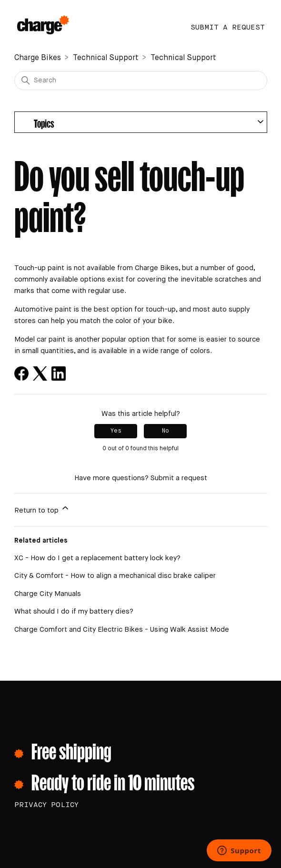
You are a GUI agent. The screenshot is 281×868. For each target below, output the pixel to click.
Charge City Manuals (48, 594)
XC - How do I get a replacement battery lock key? (97, 558)
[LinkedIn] (59, 373)
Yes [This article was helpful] (116, 431)
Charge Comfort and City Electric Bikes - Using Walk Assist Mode (122, 630)
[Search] (141, 81)
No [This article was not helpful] (166, 431)
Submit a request (228, 27)
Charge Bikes (38, 58)
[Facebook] (21, 373)
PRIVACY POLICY (46, 805)
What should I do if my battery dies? (74, 611)
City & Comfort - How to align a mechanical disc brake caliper (115, 576)
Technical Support (106, 58)
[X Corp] (40, 373)
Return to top (42, 509)
